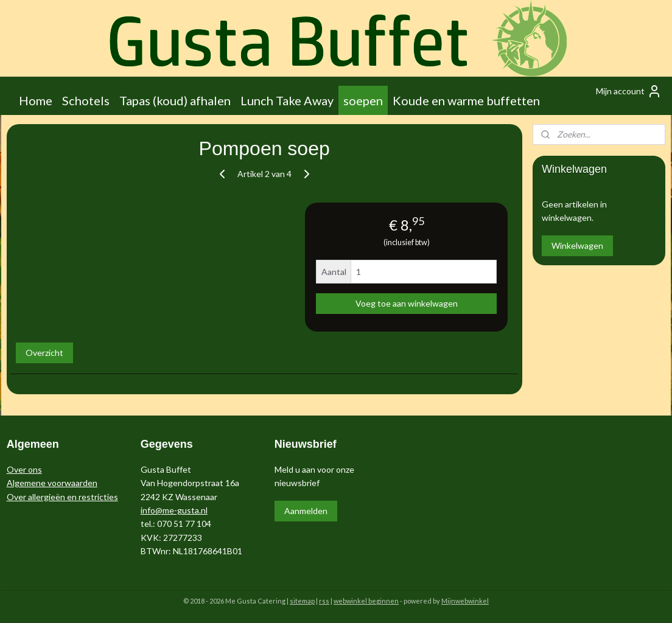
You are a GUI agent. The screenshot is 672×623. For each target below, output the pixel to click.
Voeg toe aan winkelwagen (407, 303)
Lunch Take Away (287, 100)
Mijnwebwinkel (465, 601)
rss (324, 601)
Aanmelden (306, 511)
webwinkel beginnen (366, 601)
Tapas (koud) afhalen (175, 100)
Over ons (24, 469)
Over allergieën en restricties (62, 497)
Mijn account (629, 91)
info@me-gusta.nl (174, 510)
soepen (363, 100)
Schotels (86, 100)
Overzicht (44, 353)
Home (36, 100)
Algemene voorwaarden (52, 483)
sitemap (302, 601)
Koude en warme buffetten (466, 100)
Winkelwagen (577, 245)
